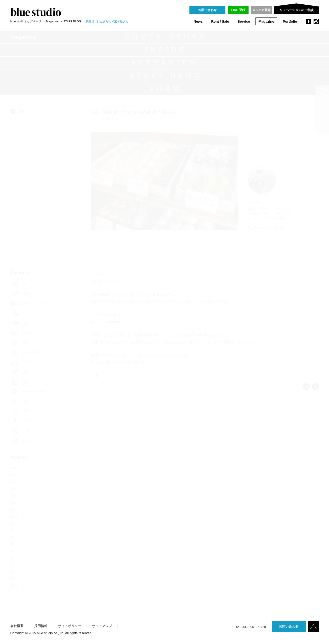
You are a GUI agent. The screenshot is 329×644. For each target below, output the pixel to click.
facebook (308, 21)
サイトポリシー (70, 626)
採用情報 (41, 626)
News (198, 21)
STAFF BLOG (72, 21)
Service (244, 21)
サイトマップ (102, 626)
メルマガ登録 (261, 10)
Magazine (266, 21)
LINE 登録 (238, 10)
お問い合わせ (207, 10)
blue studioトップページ (26, 21)
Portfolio (290, 21)
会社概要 (17, 626)
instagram (316, 21)
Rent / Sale (220, 21)
